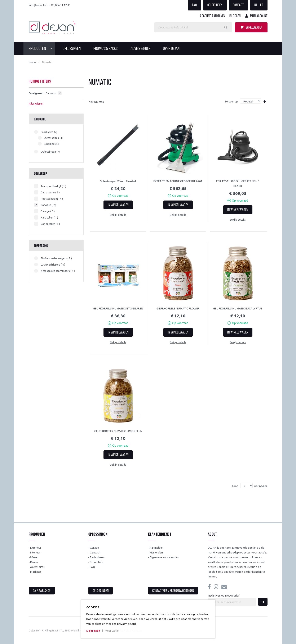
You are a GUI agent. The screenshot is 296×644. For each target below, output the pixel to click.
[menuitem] (42, 48)
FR (262, 5)
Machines (36, 572)
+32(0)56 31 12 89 (60, 5)
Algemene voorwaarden (164, 557)
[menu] (148, 48)
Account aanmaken (213, 16)
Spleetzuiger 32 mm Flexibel (118, 181)
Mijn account (259, 16)
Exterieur (36, 548)
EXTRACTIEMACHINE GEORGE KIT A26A (178, 181)
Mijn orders (156, 552)
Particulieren (98, 557)
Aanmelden (156, 548)
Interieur (35, 552)
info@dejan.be (37, 5)
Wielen (34, 557)
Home (32, 62)
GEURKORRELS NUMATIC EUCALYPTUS (238, 308)
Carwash (95, 552)
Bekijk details (118, 215)
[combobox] (193, 27)
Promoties (96, 562)
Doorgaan (93, 631)
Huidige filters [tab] (40, 82)
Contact (238, 5)
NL (256, 5)
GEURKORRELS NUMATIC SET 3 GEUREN (118, 308)
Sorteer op (231, 101)
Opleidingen (215, 5)
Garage (94, 548)
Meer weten (112, 631)
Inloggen (235, 16)
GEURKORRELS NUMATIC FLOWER (178, 308)
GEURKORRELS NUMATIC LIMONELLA (118, 431)
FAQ (195, 5)
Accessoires (37, 567)
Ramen (34, 562)
